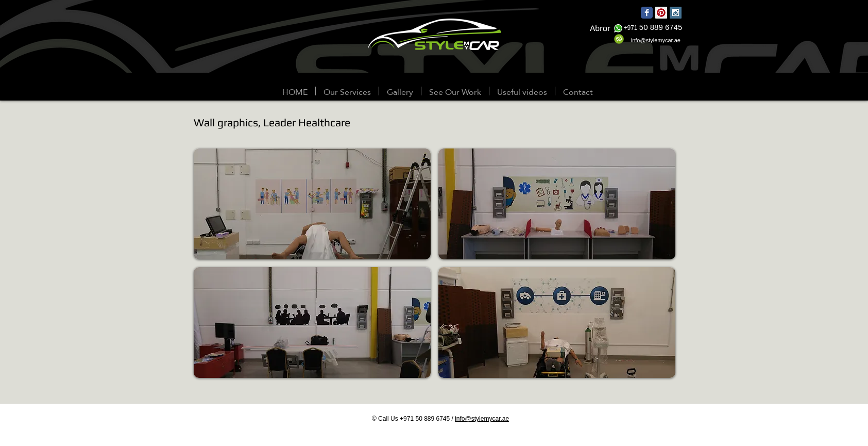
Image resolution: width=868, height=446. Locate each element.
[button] (400, 91)
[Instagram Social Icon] (676, 13)
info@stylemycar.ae (482, 419)
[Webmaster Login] (59, 92)
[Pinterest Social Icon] (661, 13)
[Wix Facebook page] (647, 13)
